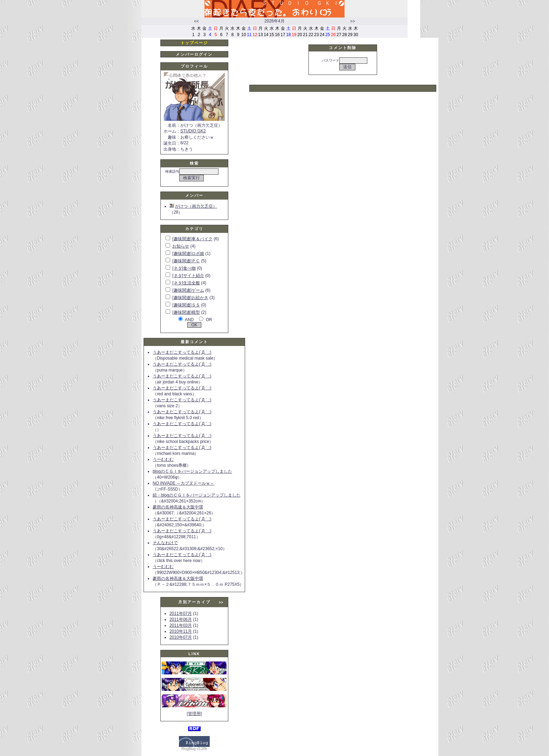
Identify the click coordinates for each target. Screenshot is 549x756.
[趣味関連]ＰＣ (186, 261)
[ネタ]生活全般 (186, 283)
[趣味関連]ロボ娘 (188, 254)
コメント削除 (343, 48)
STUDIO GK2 (193, 131)
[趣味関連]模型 (186, 312)
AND (189, 320)
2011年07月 (181, 613)
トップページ (194, 43)
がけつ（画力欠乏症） (193, 206)
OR (209, 320)
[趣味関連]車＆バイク (192, 239)
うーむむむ (163, 459)
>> (353, 21)
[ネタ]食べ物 (184, 268)
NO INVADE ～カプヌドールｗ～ (183, 483)
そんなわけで (165, 543)
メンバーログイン (194, 54)
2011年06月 (181, 619)
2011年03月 (181, 625)
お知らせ (181, 246)
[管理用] (194, 714)
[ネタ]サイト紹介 (188, 276)
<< (196, 21)
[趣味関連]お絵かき (190, 298)
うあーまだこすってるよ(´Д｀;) (182, 352)
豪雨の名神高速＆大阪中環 (178, 507)
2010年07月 (181, 637)
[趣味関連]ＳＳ (186, 305)
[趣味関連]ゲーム (188, 290)
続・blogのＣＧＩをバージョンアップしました (197, 495)
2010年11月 (181, 631)
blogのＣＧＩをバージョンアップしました (192, 471)
